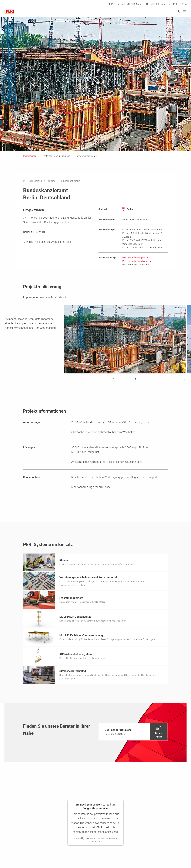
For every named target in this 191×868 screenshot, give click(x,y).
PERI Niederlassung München (137, 261)
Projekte (51, 181)
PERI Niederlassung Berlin (135, 258)
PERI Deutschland (33, 181)
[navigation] (133, 733)
